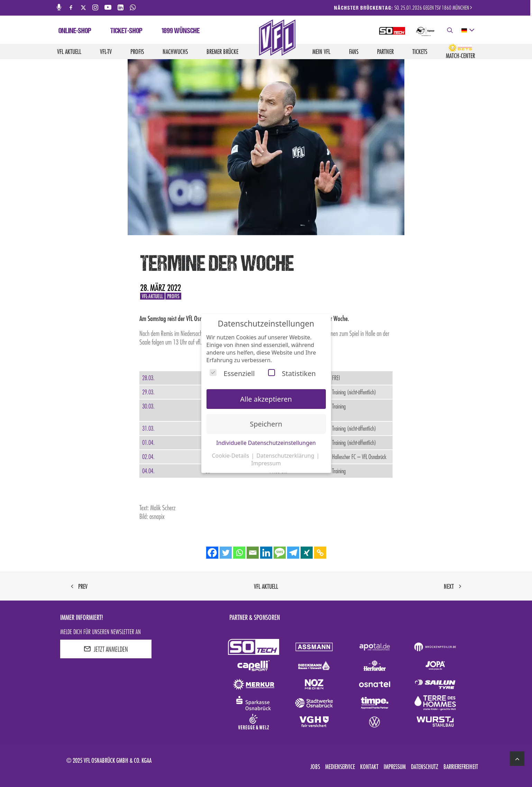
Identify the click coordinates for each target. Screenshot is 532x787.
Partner (385, 52)
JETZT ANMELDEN (106, 649)
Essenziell (232, 373)
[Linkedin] (266, 553)
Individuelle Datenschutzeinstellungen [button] (266, 443)
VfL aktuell (69, 52)
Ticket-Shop (126, 31)
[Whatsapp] (239, 553)
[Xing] (307, 553)
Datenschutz (425, 767)
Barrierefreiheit (461, 767)
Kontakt (369, 767)
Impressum (395, 767)
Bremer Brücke (222, 52)
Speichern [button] (266, 424)
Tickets (420, 52)
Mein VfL (321, 52)
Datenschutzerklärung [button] (286, 456)
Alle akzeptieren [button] (266, 399)
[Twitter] (226, 553)
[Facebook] (212, 553)
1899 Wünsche (181, 31)
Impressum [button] (266, 463)
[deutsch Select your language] (467, 30)
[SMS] (280, 553)
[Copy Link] (320, 553)
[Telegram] (293, 553)
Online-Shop (75, 31)
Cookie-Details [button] (231, 456)
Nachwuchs (175, 52)
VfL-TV (106, 52)
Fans (354, 52)
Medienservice (340, 767)
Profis (137, 52)
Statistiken (292, 373)
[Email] (253, 553)
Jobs (315, 767)
